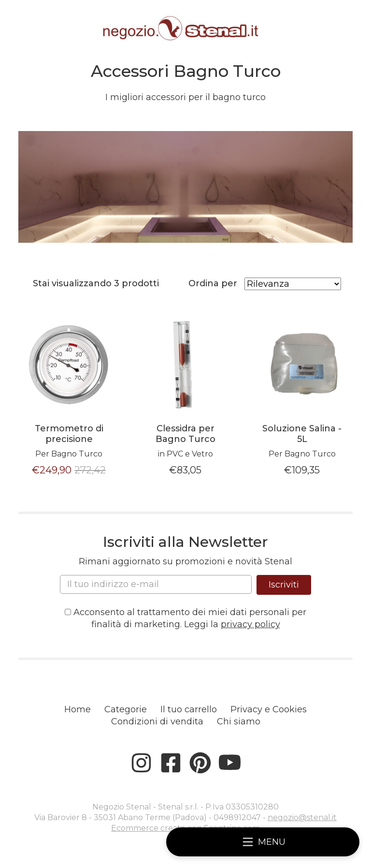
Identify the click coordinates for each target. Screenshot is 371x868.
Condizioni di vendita (157, 721)
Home (78, 709)
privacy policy (250, 624)
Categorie (126, 709)
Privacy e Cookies (269, 709)
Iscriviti (284, 585)
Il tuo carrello (189, 709)
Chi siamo (239, 721)
